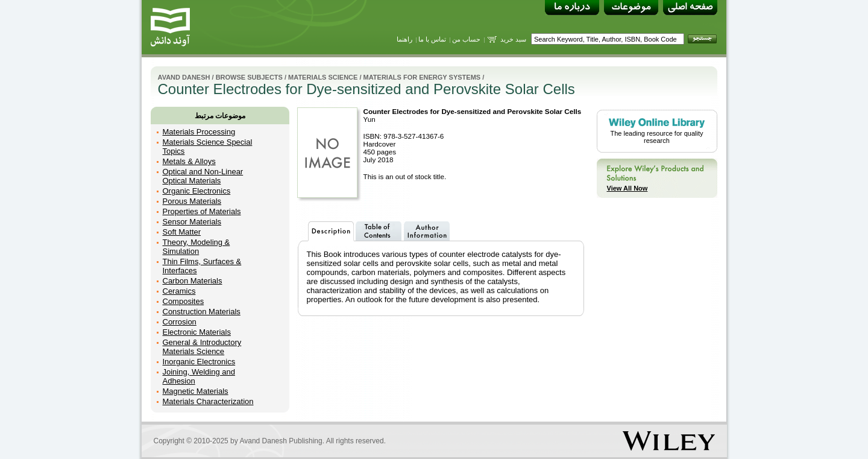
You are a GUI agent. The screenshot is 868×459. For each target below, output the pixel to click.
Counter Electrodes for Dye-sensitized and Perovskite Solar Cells (473, 111)
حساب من (466, 39)
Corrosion (180, 322)
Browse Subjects (249, 77)
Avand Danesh (184, 77)
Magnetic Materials (196, 391)
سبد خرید (513, 39)
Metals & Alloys (189, 161)
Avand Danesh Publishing (281, 441)
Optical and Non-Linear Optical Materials (203, 176)
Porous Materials (192, 201)
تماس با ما (432, 39)
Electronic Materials (197, 332)
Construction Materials (202, 312)
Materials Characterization (208, 401)
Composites (184, 301)
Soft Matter (182, 232)
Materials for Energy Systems (422, 77)
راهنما (404, 39)
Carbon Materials (193, 281)
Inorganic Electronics (199, 362)
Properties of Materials (202, 211)
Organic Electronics (197, 191)
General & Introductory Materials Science (202, 347)
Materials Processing (199, 132)
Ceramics (179, 291)
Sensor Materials (192, 222)
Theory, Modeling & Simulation (197, 247)
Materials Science (324, 77)
